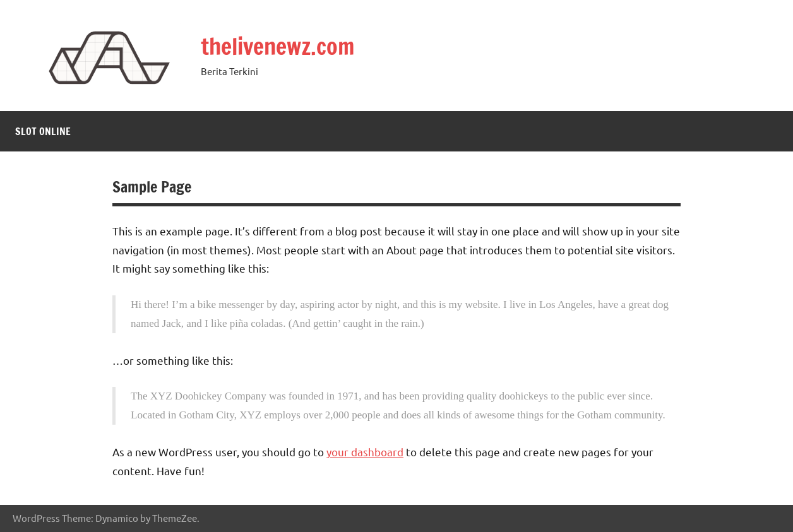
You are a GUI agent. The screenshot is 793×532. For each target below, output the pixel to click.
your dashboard (365, 452)
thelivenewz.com (278, 46)
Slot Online (43, 131)
